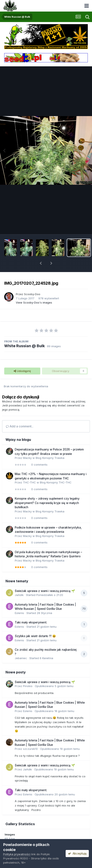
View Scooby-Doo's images (34, 302)
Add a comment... (20, 426)
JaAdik (19, 595)
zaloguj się (44, 405)
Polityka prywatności (17, 854)
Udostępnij (22, 371)
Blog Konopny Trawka (50, 458)
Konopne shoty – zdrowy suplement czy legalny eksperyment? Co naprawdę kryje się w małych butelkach (47, 503)
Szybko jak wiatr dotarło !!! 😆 (35, 636)
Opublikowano (54, 686)
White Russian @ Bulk (24, 346)
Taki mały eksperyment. (31, 622)
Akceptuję (77, 853)
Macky (27, 458)
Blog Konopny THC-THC (56, 482)
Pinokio (28, 686)
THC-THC (29, 482)
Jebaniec (21, 658)
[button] (41, 263)
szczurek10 (30, 749)
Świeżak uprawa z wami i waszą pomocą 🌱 (45, 591)
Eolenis (19, 613)
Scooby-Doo (32, 294)
